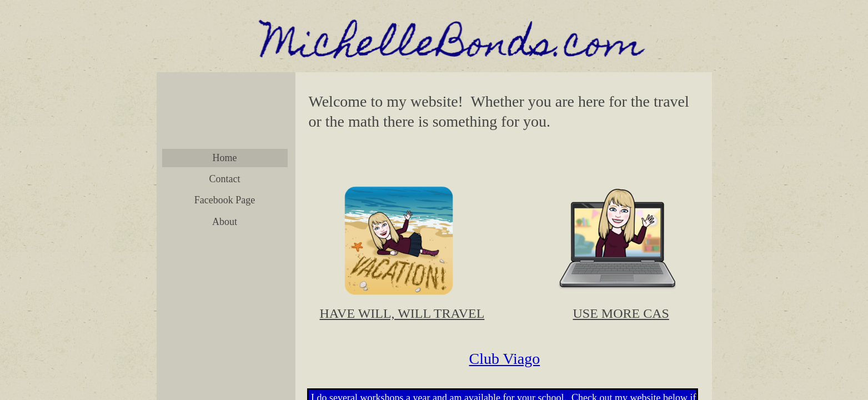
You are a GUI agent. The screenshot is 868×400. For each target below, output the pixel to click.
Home (225, 158)
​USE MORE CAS (621, 313)
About (225, 222)
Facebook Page (225, 200)
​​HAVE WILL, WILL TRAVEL (402, 313)
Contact (225, 179)
